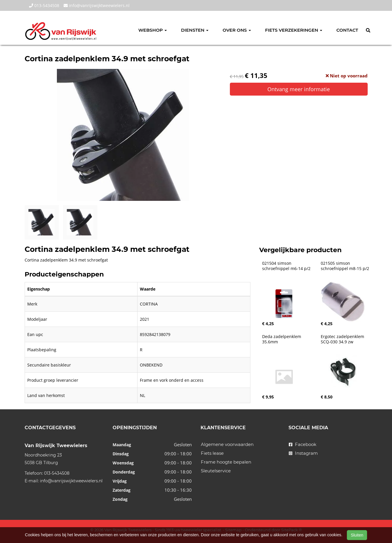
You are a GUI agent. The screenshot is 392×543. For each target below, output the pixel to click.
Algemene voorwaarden (227, 444)
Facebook (303, 444)
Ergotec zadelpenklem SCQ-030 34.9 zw (343, 339)
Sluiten (357, 535)
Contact (347, 30)
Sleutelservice (216, 471)
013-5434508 (44, 5)
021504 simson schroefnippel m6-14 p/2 (286, 266)
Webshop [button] (153, 30)
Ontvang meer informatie (299, 89)
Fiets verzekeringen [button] (294, 30)
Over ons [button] (237, 30)
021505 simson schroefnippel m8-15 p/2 (345, 266)
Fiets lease (212, 453)
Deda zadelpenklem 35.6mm (282, 339)
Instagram (303, 453)
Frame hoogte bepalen (226, 462)
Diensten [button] (195, 30)
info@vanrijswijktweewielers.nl (97, 5)
